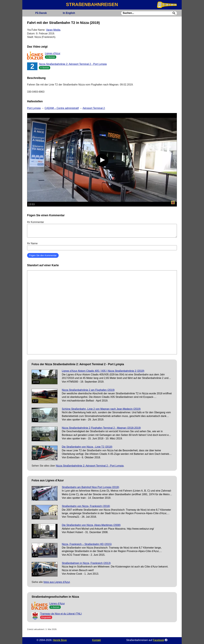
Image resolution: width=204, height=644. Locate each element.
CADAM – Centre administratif (62, 108)
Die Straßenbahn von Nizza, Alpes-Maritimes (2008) (91, 525)
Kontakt (96, 640)
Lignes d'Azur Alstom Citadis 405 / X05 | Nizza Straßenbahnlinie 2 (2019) (103, 371)
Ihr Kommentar (102, 229)
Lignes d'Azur (53, 53)
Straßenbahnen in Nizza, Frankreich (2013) (86, 563)
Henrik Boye (60, 640)
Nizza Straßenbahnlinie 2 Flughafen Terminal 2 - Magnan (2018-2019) (101, 428)
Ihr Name (102, 246)
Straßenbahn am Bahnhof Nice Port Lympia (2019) (91, 487)
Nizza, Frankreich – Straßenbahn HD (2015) (87, 544)
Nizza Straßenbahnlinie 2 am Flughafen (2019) (88, 390)
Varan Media (53, 30)
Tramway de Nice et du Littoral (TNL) (61, 614)
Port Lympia (34, 108)
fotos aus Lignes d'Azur (57, 582)
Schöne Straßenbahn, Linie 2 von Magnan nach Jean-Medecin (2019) (101, 409)
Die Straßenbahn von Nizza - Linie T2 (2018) (87, 447)
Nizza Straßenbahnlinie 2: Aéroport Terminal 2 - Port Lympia (73, 64)
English (69, 13)
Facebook (158, 640)
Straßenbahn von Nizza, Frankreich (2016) (86, 506)
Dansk (41, 13)
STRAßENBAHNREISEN (92, 4)
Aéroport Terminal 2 (94, 108)
